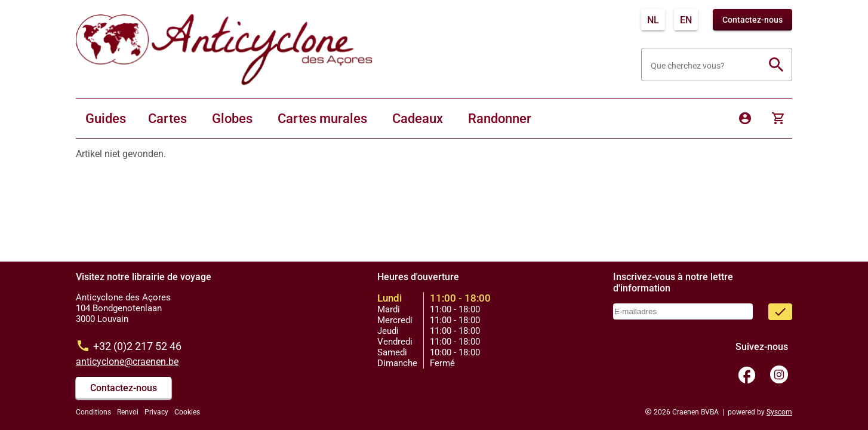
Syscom (779, 412)
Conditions (93, 412)
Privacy (156, 412)
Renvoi (128, 412)
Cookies (187, 412)
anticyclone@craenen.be (127, 362)
